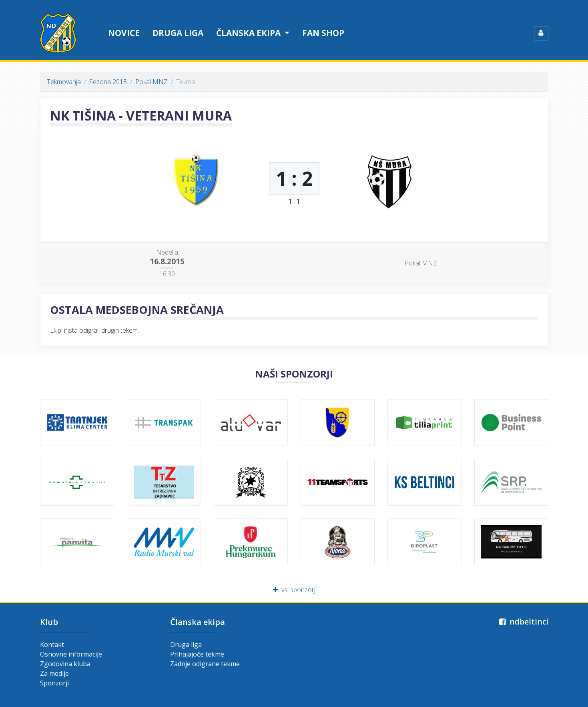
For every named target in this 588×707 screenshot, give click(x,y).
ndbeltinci (523, 622)
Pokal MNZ (152, 82)
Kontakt (52, 645)
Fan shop (323, 33)
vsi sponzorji (294, 590)
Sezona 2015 (108, 82)
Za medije (54, 673)
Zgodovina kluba (65, 664)
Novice (124, 33)
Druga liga (178, 33)
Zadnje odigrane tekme (205, 664)
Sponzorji (54, 683)
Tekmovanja (64, 82)
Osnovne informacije (71, 654)
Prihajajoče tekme (197, 654)
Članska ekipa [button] (249, 33)
